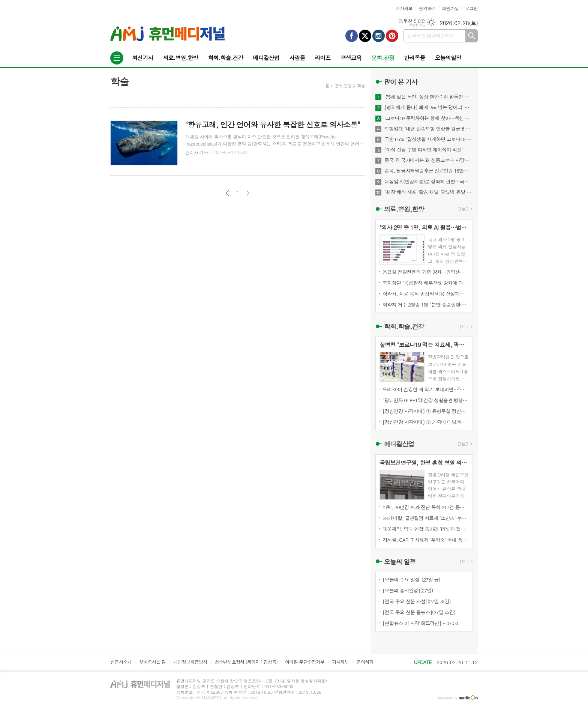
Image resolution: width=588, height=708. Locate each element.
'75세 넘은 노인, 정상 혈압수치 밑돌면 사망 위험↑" (429, 97)
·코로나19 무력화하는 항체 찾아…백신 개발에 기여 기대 (429, 118)
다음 (248, 193)
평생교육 (351, 58)
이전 (227, 193)
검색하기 (472, 36)
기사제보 (404, 8)
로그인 (471, 8)
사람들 (297, 58)
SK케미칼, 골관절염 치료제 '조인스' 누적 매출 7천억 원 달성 (426, 518)
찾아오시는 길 (152, 662)
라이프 (322, 58)
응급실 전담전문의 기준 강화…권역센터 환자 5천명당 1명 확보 (426, 272)
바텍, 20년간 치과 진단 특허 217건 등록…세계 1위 (426, 507)
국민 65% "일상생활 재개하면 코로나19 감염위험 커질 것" (429, 139)
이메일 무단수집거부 (305, 662)
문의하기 (427, 8)
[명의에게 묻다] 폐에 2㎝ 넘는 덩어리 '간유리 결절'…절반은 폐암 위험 (429, 107)
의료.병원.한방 (180, 58)
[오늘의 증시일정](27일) (408, 590)
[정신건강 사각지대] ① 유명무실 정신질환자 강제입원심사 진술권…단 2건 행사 (426, 411)
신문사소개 (121, 662)
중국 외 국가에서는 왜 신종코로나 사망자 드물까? (429, 160)
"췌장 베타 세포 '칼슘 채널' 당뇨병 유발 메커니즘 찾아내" (429, 192)
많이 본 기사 (401, 82)
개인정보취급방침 (190, 662)
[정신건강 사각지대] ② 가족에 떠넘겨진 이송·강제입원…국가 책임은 (426, 422)
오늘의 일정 (400, 562)
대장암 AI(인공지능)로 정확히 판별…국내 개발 (429, 182)
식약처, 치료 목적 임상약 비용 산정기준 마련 (426, 294)
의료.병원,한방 (404, 209)
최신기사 (142, 58)
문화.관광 (383, 58)
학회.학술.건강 (225, 58)
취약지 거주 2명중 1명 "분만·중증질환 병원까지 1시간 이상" (426, 304)
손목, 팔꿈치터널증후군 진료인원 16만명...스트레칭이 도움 (429, 171)
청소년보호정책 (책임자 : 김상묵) (246, 662)
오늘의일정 (448, 58)
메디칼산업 (266, 58)
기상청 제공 (417, 25)
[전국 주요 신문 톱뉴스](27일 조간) (419, 612)
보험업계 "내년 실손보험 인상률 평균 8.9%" (429, 129)
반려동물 (414, 58)
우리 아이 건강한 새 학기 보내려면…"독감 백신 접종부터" (426, 389)
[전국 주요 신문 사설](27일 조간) (417, 601)
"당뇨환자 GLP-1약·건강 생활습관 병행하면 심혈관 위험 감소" (426, 400)
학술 (361, 86)
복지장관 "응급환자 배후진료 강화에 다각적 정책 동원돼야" (426, 283)
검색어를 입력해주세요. (431, 35)
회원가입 (450, 8)
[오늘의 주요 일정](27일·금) (411, 579)
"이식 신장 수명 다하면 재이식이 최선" (424, 150)
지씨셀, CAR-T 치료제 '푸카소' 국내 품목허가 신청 (426, 540)
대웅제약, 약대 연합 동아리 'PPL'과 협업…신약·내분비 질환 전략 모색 (426, 529)
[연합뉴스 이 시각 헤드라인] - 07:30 (420, 623)
